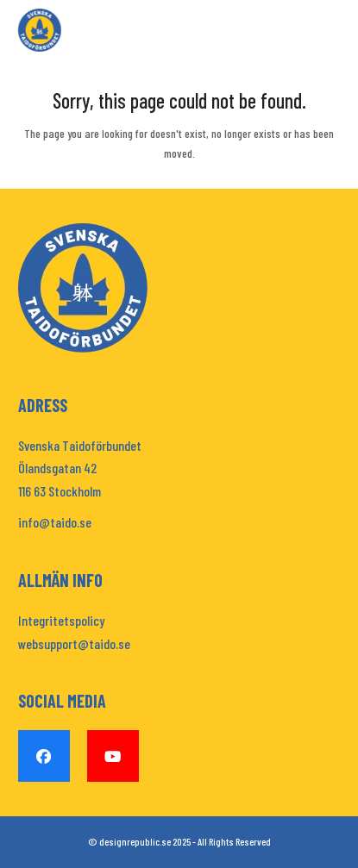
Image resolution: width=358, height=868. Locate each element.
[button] (330, 31)
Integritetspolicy (61, 620)
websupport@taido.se (74, 643)
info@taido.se (55, 522)
